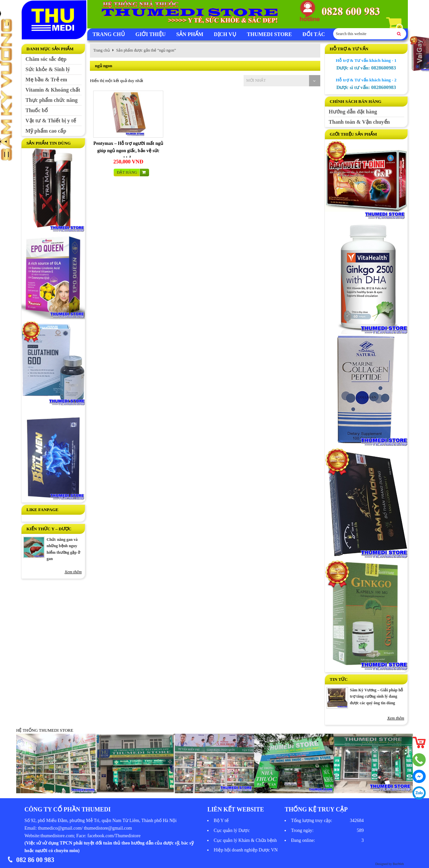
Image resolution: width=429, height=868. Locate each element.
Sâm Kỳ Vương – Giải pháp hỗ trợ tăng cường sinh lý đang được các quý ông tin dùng (377, 696)
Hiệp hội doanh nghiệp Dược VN (246, 850)
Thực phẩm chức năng (52, 100)
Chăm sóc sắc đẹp (46, 59)
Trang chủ (101, 50)
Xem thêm (73, 572)
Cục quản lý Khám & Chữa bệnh (245, 840)
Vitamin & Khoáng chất (53, 90)
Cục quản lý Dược (232, 830)
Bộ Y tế (221, 821)
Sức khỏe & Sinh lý (48, 69)
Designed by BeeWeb (390, 864)
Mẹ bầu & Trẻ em (46, 80)
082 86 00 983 (31, 860)
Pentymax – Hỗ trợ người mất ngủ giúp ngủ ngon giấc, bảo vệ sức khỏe (128, 151)
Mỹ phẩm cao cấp (46, 131)
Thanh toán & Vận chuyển (359, 122)
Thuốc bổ (37, 110)
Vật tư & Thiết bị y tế (51, 121)
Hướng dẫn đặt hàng (353, 112)
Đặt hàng (130, 173)
